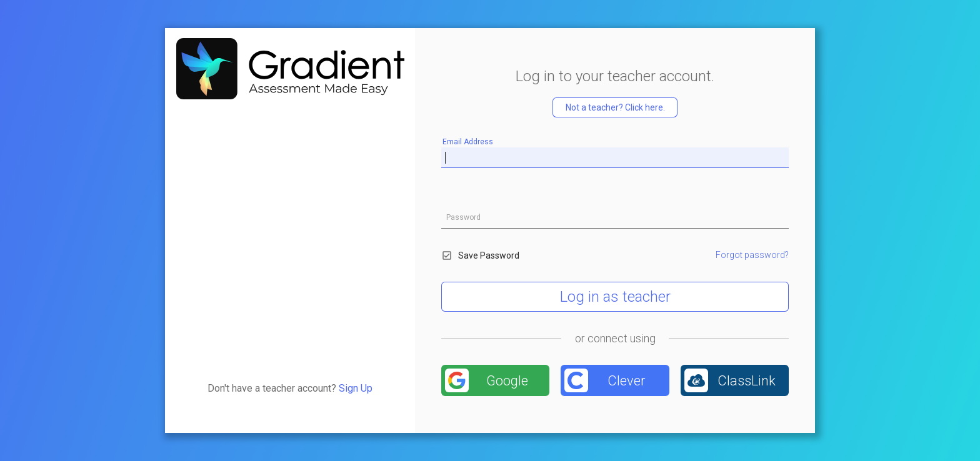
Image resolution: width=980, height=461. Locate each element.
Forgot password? (752, 255)
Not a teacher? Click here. (615, 107)
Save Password (480, 255)
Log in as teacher (615, 297)
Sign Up (356, 388)
